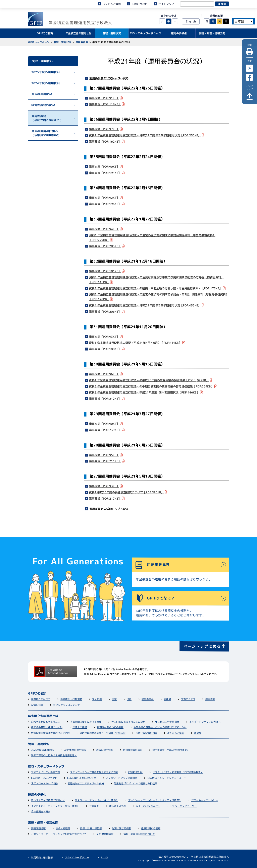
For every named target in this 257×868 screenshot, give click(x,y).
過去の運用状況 (42, 94)
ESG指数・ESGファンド (44, 778)
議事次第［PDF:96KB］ (104, 374)
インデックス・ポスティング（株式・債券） (55, 806)
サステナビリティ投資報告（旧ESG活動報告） (178, 772)
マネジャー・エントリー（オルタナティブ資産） (155, 800)
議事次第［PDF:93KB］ (104, 336)
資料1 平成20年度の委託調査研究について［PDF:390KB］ (126, 492)
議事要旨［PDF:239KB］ (105, 430)
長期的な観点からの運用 (110, 727)
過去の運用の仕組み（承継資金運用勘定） (46, 133)
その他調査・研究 (41, 812)
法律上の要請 (80, 727)
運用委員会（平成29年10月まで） (47, 118)
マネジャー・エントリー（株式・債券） (97, 800)
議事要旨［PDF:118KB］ (105, 104)
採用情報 (210, 699)
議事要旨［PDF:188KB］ (105, 349)
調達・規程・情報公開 (43, 823)
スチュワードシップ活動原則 (122, 778)
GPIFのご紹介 (37, 694)
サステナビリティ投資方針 (46, 772)
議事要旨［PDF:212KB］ (105, 399)
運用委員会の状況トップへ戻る (109, 78)
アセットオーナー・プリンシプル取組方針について (59, 834)
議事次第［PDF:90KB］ (104, 166)
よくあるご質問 (112, 4)
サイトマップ (166, 4)
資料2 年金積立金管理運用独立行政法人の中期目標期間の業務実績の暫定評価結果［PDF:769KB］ (151, 386)
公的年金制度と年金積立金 (46, 722)
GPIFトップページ (39, 42)
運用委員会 (82, 42)
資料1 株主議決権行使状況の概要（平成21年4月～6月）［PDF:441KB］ (135, 343)
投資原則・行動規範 (71, 699)
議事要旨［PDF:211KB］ (105, 461)
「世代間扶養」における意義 (86, 722)
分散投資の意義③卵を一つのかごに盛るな (103, 733)
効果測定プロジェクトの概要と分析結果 (136, 784)
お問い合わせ (140, 4)
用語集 (198, 733)
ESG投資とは (135, 772)
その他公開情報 (105, 834)
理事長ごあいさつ (41, 699)
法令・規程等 (63, 828)
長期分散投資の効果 (146, 733)
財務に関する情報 (121, 828)
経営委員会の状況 (43, 105)
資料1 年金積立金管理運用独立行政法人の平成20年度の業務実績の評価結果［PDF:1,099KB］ (149, 380)
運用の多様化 (37, 795)
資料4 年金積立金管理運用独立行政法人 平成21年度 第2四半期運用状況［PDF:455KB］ (145, 305)
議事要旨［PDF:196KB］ (105, 204)
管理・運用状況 (63, 42)
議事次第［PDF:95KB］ (104, 455)
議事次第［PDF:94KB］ (104, 229)
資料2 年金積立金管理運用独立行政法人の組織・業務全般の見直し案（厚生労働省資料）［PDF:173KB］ (156, 288)
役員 (129, 699)
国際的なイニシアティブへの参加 (86, 784)
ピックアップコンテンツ (66, 705)
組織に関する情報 (151, 829)
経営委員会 (148, 699)
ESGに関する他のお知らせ (82, 778)
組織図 (167, 699)
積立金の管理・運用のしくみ (47, 727)
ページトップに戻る (202, 646)
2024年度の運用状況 (46, 83)
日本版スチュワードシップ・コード (167, 778)
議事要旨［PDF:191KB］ (105, 173)
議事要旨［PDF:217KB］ (105, 498)
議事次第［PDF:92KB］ (104, 198)
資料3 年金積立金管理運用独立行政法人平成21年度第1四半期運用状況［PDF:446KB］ (144, 392)
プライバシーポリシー (77, 857)
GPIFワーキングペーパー (183, 806)
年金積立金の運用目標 (167, 722)
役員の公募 (37, 705)
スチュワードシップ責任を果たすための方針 (94, 772)
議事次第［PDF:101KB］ (105, 271)
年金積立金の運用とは (43, 716)
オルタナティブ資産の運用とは (48, 800)
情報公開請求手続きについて (139, 834)
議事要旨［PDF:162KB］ (105, 141)
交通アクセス (188, 699)
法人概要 (97, 699)
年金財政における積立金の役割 (128, 722)
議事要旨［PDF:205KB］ (105, 246)
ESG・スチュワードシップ (46, 767)
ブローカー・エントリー (205, 801)
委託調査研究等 (117, 806)
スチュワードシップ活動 (44, 783)
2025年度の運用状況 (46, 72)
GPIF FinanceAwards (148, 806)
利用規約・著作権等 (42, 857)
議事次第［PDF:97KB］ (104, 129)
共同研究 (94, 806)
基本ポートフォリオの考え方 (205, 722)
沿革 (114, 699)
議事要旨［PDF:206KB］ (105, 311)
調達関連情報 (38, 828)
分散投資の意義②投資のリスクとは (50, 733)
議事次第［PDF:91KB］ (104, 98)
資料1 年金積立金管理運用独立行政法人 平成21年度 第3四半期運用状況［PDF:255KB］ (145, 135)
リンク (105, 857)
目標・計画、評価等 (91, 828)
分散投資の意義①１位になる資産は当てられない (160, 727)
